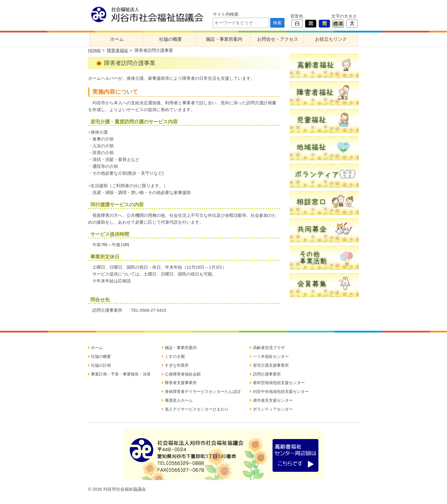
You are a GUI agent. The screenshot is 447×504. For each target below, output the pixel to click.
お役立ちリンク (331, 39)
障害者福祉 (118, 50)
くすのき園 (175, 356)
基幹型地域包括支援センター (279, 383)
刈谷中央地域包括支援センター (281, 391)
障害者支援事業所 (181, 383)
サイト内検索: (226, 14)
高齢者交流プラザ (269, 348)
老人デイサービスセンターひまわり (197, 409)
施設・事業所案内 (224, 39)
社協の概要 (170, 39)
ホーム (117, 39)
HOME (95, 50)
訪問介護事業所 (267, 374)
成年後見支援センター (273, 400)
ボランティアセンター (273, 409)
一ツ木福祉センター (271, 356)
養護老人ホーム (179, 400)
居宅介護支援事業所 (271, 365)
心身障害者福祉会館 (183, 374)
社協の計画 (101, 365)
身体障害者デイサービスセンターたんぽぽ (203, 391)
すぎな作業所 (177, 365)
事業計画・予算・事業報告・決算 (121, 374)
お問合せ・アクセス (278, 39)
